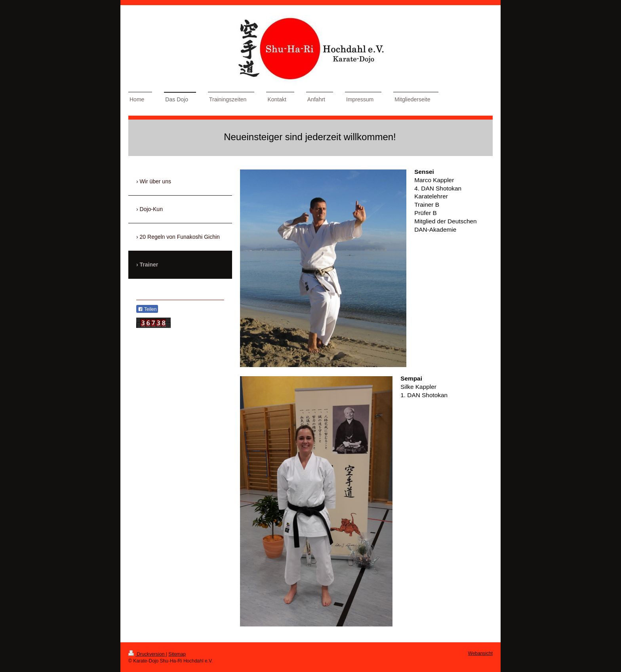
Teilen (147, 309)
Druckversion (147, 654)
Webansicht (480, 653)
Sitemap (177, 654)
